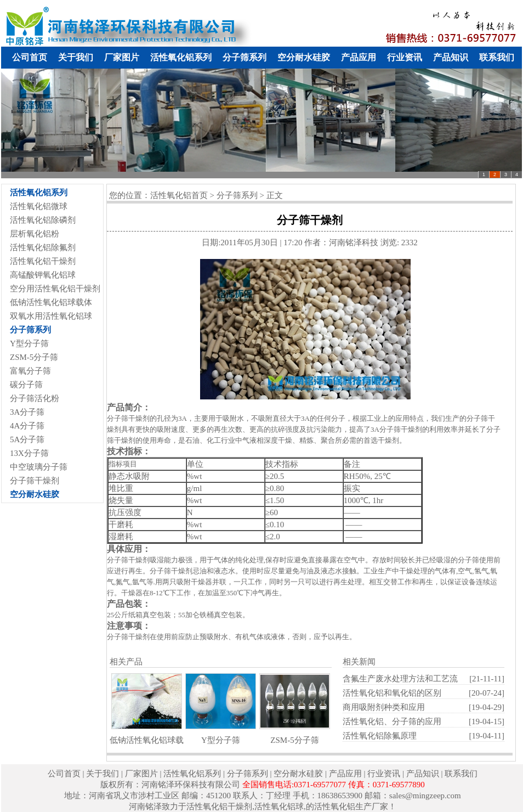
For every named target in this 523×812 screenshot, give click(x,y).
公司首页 (30, 57)
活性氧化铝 (335, 807)
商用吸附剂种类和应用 (384, 707)
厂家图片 (122, 57)
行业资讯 (405, 57)
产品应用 (359, 57)
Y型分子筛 (29, 343)
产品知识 (451, 57)
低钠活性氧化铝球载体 (51, 302)
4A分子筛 (27, 426)
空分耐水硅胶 (304, 57)
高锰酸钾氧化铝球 (43, 275)
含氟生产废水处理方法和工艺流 (400, 679)
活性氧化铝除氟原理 (380, 736)
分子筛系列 (245, 57)
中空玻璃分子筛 (39, 467)
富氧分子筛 (30, 371)
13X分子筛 (29, 453)
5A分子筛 (27, 439)
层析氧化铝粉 (35, 234)
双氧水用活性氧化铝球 (51, 316)
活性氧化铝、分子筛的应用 (392, 721)
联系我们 (497, 57)
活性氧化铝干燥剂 (43, 261)
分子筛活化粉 (35, 398)
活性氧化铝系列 (181, 57)
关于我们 (76, 57)
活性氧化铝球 (279, 807)
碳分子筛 (26, 385)
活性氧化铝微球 (39, 206)
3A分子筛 (27, 412)
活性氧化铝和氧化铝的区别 (392, 693)
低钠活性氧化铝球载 (147, 740)
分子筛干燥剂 (35, 481)
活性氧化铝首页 (179, 195)
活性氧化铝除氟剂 (43, 247)
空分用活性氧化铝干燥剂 (55, 289)
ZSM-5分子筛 (34, 357)
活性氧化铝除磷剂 (43, 220)
